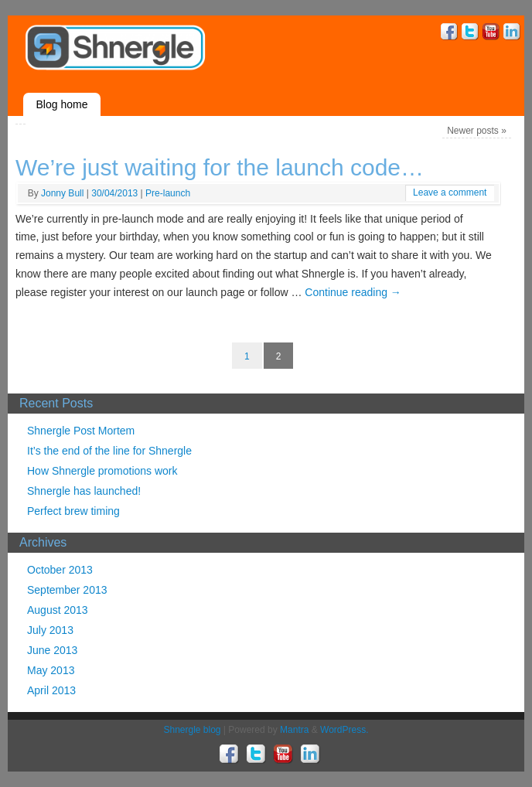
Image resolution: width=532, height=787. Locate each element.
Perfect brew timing (73, 511)
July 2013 (50, 630)
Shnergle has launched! (84, 491)
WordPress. (344, 730)
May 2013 (51, 670)
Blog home (62, 104)
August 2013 (58, 610)
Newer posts (477, 131)
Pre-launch (168, 193)
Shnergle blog (192, 730)
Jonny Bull (62, 193)
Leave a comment (450, 192)
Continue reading (353, 292)
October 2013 (60, 570)
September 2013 (67, 590)
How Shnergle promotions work (102, 471)
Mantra (294, 730)
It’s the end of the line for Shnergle (109, 451)
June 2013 (52, 650)
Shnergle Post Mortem (81, 431)
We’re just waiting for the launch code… (220, 167)
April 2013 (51, 690)
